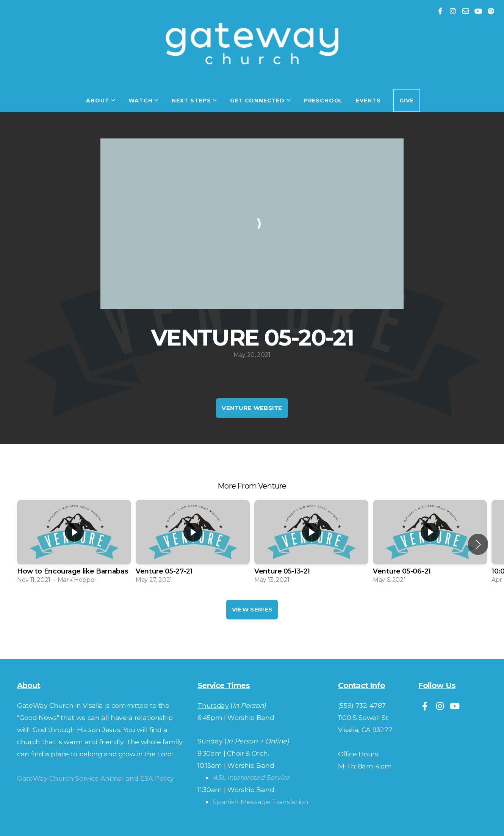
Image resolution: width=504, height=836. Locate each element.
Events (368, 101)
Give (406, 101)
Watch (144, 101)
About (101, 101)
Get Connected (261, 101)
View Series (252, 609)
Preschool (324, 101)
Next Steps (194, 101)
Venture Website (252, 408)
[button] (478, 544)
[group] (74, 544)
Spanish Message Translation (260, 802)
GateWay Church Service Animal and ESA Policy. (96, 778)
